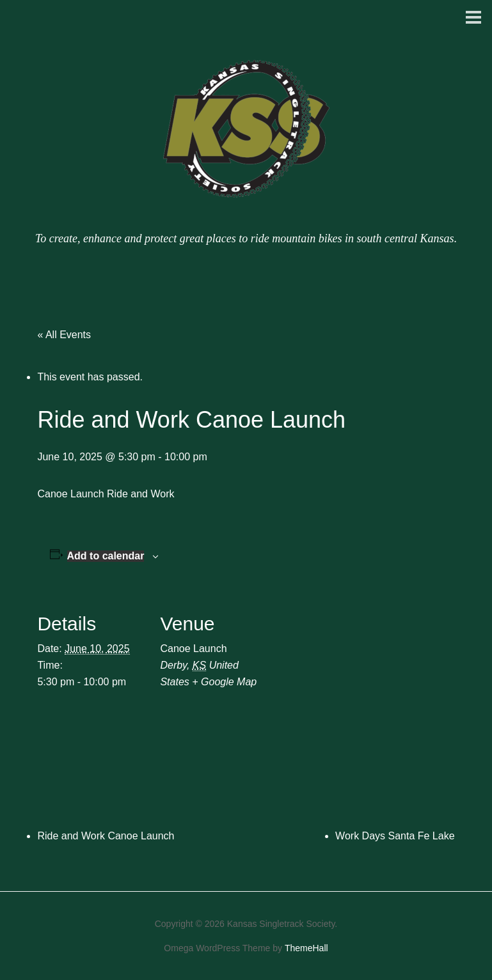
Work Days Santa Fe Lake (395, 836)
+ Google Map (224, 682)
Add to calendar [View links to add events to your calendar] (106, 556)
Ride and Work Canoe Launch (106, 836)
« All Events (64, 335)
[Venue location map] (350, 680)
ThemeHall (306, 948)
